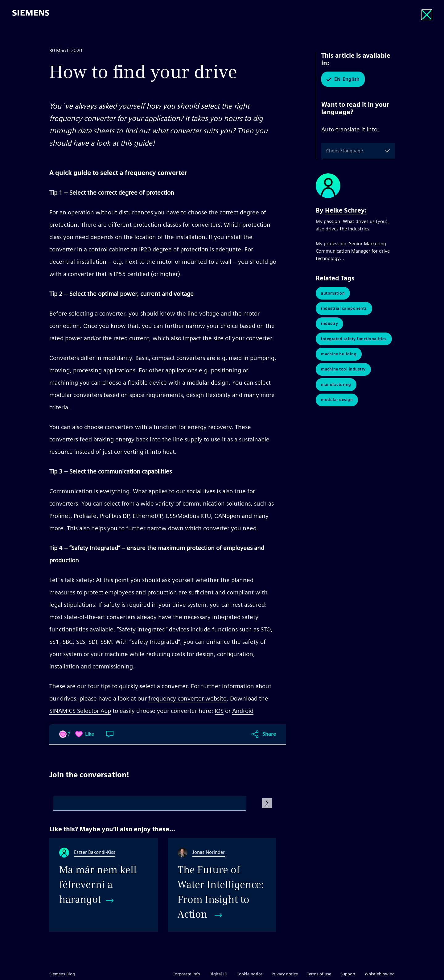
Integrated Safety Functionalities (354, 339)
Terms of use (319, 974)
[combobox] (327, 151)
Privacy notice (285, 974)
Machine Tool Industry (343, 370)
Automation (333, 293)
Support (348, 974)
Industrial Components (344, 309)
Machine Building (339, 355)
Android (243, 711)
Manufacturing (336, 386)
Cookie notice (249, 974)
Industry (329, 324)
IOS (219, 711)
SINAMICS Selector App (80, 711)
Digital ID (218, 974)
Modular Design (337, 401)
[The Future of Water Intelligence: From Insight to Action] (222, 885)
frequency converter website (187, 698)
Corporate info (186, 974)
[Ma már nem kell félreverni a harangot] (104, 885)
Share (269, 734)
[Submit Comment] (267, 803)
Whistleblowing (380, 974)
